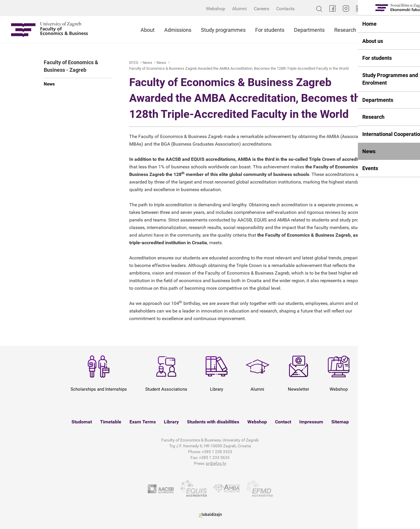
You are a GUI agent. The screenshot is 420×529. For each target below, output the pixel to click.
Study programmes (223, 30)
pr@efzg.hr (216, 463)
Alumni (239, 9)
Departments (309, 30)
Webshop (216, 9)
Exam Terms (143, 422)
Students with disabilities (213, 422)
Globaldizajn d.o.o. (210, 515)
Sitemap (340, 422)
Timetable (111, 422)
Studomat (82, 422)
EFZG (134, 63)
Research (345, 30)
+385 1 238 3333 (217, 452)
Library (171, 422)
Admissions (178, 30)
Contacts (285, 9)
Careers (261, 9)
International (382, 30)
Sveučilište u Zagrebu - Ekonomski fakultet (50, 30)
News (49, 84)
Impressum (311, 422)
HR (413, 9)
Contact (283, 422)
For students (270, 30)
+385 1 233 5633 (214, 458)
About (148, 30)
